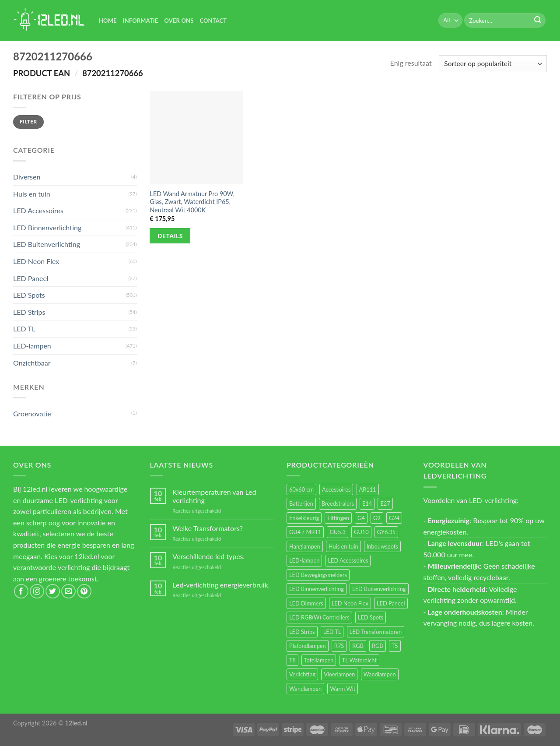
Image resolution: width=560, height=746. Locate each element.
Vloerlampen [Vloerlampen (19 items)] (339, 674)
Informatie (141, 21)
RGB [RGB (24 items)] (358, 646)
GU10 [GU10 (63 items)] (361, 532)
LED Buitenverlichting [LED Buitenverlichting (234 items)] (379, 589)
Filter (28, 121)
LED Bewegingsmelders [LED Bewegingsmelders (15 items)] (318, 575)
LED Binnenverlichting (47, 227)
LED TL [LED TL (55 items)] (332, 632)
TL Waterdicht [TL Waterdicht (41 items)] (359, 660)
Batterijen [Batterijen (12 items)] (301, 503)
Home (108, 21)
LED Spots (29, 295)
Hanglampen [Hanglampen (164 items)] (305, 546)
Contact (213, 21)
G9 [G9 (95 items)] (377, 518)
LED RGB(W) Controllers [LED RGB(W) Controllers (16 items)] (319, 617)
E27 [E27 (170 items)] (385, 503)
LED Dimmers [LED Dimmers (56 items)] (306, 603)
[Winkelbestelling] (493, 64)
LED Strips (29, 312)
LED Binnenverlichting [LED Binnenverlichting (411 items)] (317, 589)
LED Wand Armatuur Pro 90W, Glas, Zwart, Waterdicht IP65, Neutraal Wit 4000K (192, 202)
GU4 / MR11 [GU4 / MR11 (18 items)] (305, 532)
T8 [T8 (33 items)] (292, 660)
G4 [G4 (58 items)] (361, 518)
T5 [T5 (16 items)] (395, 646)
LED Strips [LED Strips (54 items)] (302, 632)
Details (170, 236)
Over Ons (179, 21)
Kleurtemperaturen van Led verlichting (214, 496)
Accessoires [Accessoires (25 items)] (336, 489)
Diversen (27, 177)
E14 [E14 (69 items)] (367, 503)
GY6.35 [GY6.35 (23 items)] (386, 532)
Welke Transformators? (208, 528)
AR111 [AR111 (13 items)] (368, 489)
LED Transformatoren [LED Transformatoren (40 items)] (376, 632)
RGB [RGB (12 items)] (378, 646)
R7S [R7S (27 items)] (339, 646)
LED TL (24, 329)
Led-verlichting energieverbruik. (221, 585)
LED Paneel (31, 278)
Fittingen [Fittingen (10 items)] (338, 518)
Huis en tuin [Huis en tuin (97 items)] (343, 546)
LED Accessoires (38, 210)
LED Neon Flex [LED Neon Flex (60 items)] (350, 603)
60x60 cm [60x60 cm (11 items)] (301, 489)
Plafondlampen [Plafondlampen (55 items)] (308, 646)
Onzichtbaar (32, 363)
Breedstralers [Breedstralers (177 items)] (338, 503)
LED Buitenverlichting (47, 244)
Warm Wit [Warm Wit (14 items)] (343, 689)
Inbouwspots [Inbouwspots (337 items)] (382, 546)
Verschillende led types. (208, 556)
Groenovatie (32, 413)
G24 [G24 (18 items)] (394, 518)
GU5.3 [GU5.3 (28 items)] (338, 532)
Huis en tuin (32, 194)
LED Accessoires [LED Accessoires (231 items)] (348, 560)
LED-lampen (32, 346)
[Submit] (538, 21)
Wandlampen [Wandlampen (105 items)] (380, 674)
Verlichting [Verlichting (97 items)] (302, 674)
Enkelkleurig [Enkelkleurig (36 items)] (304, 518)
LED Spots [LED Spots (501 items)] (371, 617)
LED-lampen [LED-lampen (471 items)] (304, 560)
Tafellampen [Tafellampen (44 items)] (319, 660)
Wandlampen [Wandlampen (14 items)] (305, 689)
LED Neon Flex (36, 261)
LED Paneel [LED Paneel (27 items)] (391, 603)
